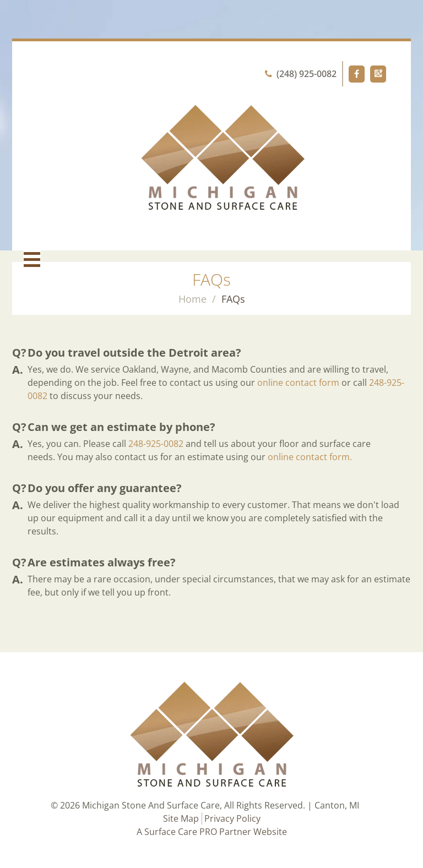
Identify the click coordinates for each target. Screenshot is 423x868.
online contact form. (310, 457)
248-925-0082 (156, 444)
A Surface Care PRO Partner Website (212, 832)
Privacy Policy (232, 818)
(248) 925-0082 (301, 74)
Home (192, 299)
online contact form (298, 383)
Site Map (181, 818)
